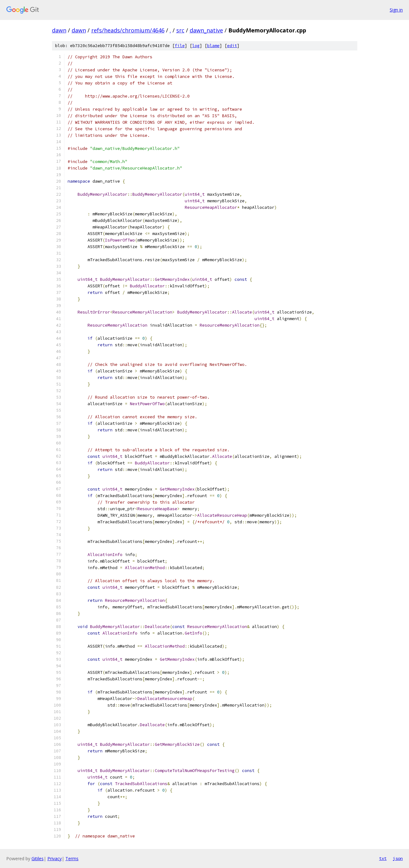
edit (232, 46)
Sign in (396, 10)
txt (383, 858)
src (180, 30)
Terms (72, 858)
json (398, 858)
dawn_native (206, 30)
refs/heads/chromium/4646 (128, 30)
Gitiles (38, 858)
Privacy (55, 858)
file (180, 46)
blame (213, 46)
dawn (59, 30)
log (196, 46)
